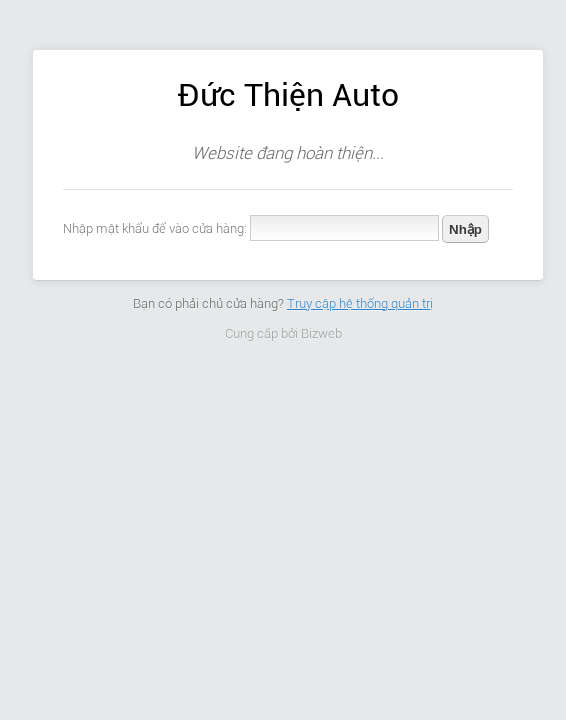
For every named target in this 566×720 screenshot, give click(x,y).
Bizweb (321, 333)
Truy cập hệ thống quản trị (360, 303)
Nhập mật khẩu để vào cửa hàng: (155, 228)
